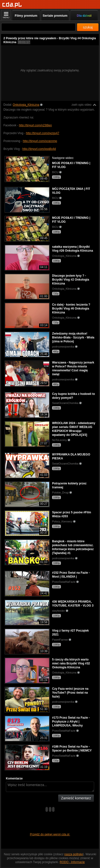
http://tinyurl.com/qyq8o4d (39, 149)
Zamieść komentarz (76, 798)
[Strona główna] (12, 5)
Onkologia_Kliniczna (26, 105)
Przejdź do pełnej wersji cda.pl (50, 834)
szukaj (88, 27)
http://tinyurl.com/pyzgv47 (43, 133)
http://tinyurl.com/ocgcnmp (40, 141)
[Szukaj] (38, 27)
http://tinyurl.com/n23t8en (35, 125)
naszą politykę (74, 854)
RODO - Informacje (72, 862)
